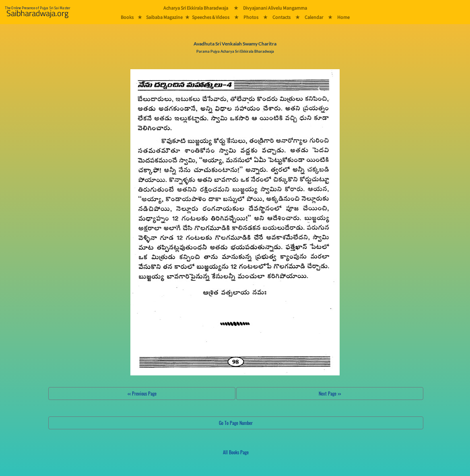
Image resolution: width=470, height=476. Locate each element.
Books (127, 17)
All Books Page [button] (236, 452)
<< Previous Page (142, 393)
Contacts (281, 17)
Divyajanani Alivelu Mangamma (275, 8)
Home (343, 17)
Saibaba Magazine (164, 17)
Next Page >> (330, 393)
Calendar (314, 17)
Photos (251, 17)
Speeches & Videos (211, 17)
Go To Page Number (236, 423)
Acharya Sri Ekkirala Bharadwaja (196, 8)
